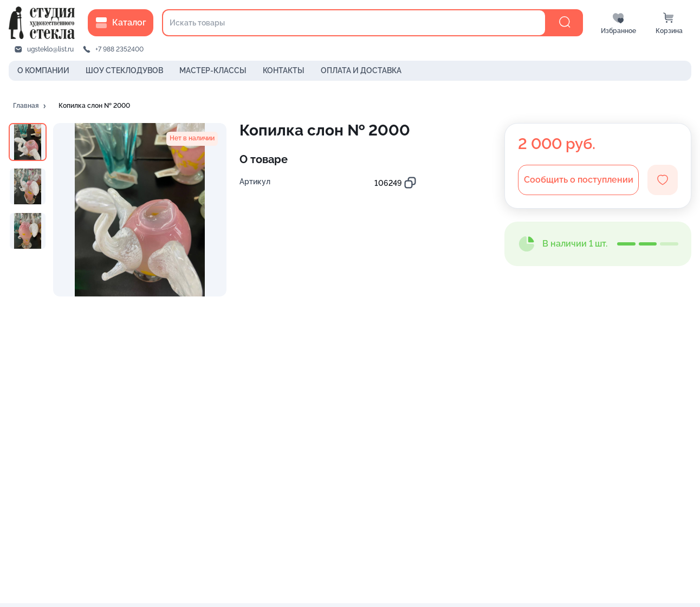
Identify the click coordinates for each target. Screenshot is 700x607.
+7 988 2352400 (119, 49)
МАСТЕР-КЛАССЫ (213, 70)
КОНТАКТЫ (284, 70)
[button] (30, 106)
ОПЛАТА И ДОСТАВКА (361, 70)
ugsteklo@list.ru (50, 49)
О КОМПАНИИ (43, 70)
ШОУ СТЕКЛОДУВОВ (124, 70)
